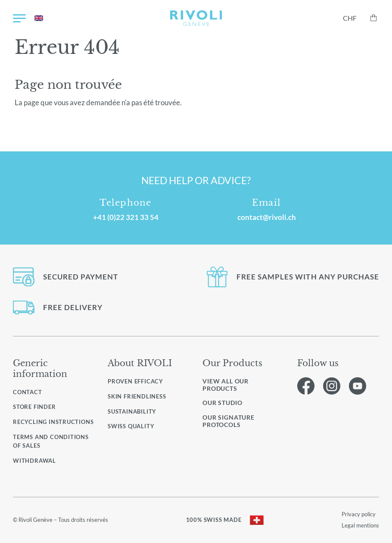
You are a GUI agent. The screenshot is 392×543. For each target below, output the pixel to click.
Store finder (34, 407)
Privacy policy (359, 514)
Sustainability (132, 411)
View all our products (226, 385)
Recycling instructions (53, 422)
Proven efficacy (135, 381)
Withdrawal (34, 461)
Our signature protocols (229, 421)
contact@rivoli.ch (267, 217)
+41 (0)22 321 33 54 (126, 217)
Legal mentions (360, 525)
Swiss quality (131, 426)
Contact (28, 392)
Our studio (222, 403)
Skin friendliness (137, 396)
